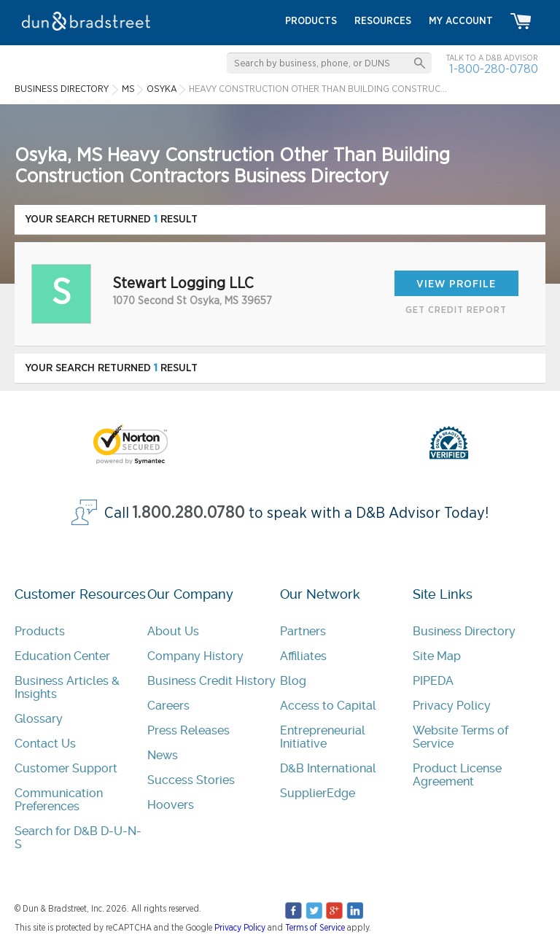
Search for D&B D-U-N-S (78, 838)
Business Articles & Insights (67, 687)
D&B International (328, 768)
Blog (293, 681)
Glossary (39, 719)
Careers (168, 706)
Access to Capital (328, 706)
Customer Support (66, 768)
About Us (173, 631)
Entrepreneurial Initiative (323, 737)
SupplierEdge (318, 793)
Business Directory (464, 631)
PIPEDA (433, 681)
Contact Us (45, 744)
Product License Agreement (457, 775)
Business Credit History (211, 681)
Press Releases (188, 730)
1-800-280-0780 (494, 69)
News (163, 755)
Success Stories (191, 780)
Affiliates (303, 656)
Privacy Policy (452, 706)
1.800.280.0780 (189, 513)
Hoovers (171, 805)
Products (40, 631)
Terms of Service (315, 928)
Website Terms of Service (460, 737)
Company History (195, 656)
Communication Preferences (59, 800)
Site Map (437, 656)
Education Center (62, 656)
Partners (303, 631)
